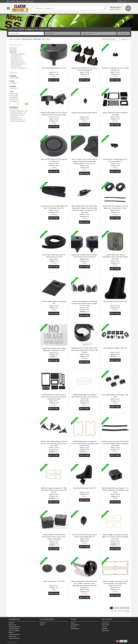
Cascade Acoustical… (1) (17, 119)
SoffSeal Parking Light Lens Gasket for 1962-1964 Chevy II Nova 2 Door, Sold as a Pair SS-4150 (85, 397)
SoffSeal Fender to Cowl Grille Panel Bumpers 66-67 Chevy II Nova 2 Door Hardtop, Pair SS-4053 (54, 537)
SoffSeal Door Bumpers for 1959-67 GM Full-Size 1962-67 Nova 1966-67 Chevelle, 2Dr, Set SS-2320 (85, 303)
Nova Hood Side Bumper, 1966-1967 (84, 488)
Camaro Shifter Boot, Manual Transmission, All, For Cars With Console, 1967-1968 (115, 257)
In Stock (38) (14, 78)
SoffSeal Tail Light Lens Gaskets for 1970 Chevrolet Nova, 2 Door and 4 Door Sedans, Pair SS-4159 (115, 583)
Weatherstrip (28, 39)
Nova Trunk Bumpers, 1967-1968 (54, 581)
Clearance (13, 83)
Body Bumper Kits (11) (17, 60)
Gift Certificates (75, 625)
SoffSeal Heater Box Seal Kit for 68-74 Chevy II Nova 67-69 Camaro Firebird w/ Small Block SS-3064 (54, 397)
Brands (73, 623)
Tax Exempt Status (14, 629)
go (26, 104)
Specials (73, 627)
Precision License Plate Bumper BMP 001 (84, 113)
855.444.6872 (11, 1)
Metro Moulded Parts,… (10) (18, 113)
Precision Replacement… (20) (18, 111)
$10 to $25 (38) (14, 95)
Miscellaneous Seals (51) (18, 54)
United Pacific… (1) (15, 117)
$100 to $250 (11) (14, 101)
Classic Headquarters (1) (17, 121)
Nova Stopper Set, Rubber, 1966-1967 (115, 348)
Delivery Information (14, 634)
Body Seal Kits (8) (16, 66)
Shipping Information (15, 627)
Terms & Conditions (14, 638)
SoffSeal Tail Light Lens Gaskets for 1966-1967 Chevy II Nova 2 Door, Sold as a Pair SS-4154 (54, 490)
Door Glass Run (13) (16, 58)
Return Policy (12, 625)
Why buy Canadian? (14, 631)
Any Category (13, 48)
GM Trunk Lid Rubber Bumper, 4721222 (54, 68)
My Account (105, 623)
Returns (42, 625)
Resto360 (11, 623)
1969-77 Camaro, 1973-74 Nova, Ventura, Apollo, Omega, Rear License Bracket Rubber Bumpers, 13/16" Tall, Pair (84, 161)
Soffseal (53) (14, 109)
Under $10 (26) (14, 93)
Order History (106, 625)
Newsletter (105, 629)
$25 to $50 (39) (14, 97)
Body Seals (37, 39)
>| (128, 608)
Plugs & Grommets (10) (17, 62)
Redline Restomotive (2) (17, 115)
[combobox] (26, 33)
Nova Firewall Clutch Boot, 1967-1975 (115, 301)
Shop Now (124, 33)
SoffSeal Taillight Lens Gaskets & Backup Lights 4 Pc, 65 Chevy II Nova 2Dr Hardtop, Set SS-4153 (115, 537)
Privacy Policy (12, 636)
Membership (105, 631)
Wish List (104, 627)
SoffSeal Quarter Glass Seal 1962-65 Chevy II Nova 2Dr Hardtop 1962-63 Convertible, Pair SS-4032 (115, 443)
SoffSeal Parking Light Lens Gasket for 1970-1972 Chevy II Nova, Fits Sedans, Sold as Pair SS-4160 (84, 443)
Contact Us (20, 1)
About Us (11, 632)
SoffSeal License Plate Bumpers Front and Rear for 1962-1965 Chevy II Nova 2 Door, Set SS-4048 (54, 443)
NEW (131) (13, 88)
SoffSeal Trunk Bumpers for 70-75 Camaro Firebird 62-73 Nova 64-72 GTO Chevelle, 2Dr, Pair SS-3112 (54, 115)
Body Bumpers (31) (16, 56)
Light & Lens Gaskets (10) (18, 64)
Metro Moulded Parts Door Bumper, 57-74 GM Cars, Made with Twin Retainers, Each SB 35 (115, 490)
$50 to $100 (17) (14, 99)
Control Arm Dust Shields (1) (19, 68)
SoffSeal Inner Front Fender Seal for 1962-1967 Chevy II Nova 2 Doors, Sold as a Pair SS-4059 (84, 350)
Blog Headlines (75, 629)
